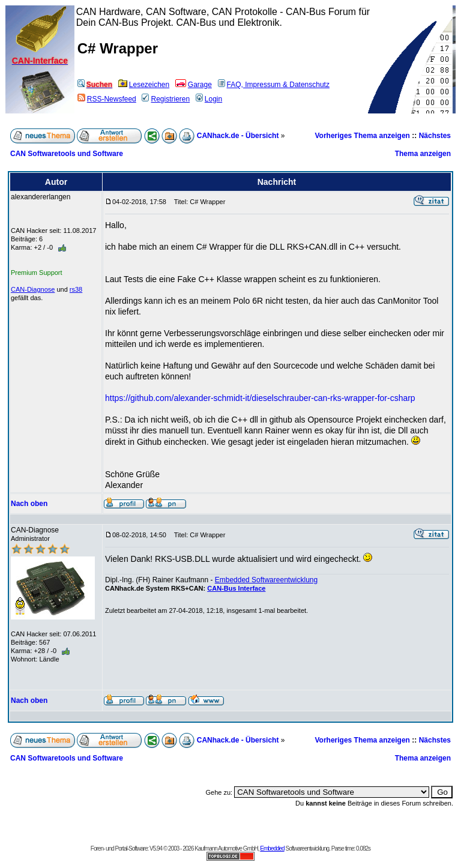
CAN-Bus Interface (236, 588)
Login (209, 99)
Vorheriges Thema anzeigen (362, 136)
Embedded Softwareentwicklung (266, 580)
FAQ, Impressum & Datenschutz (274, 85)
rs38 (76, 289)
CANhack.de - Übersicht (238, 136)
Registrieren (166, 99)
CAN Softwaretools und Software (67, 154)
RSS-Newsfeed (107, 99)
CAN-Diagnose (33, 289)
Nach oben (29, 504)
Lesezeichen (144, 85)
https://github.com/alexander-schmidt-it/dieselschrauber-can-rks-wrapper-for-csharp (260, 398)
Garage (194, 85)
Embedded (272, 848)
